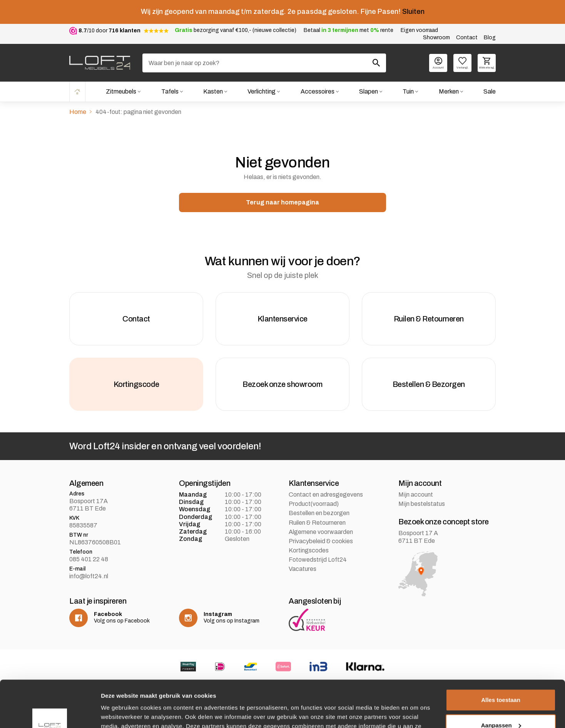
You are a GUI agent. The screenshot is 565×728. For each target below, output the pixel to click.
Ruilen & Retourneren (317, 523)
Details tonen (119, 713)
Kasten (213, 91)
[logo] (100, 63)
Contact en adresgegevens (326, 495)
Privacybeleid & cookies (321, 541)
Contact (467, 38)
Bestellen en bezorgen (319, 513)
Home (77, 91)
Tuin (408, 91)
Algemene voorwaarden (321, 532)
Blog (490, 38)
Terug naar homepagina (282, 202)
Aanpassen (501, 681)
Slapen (369, 91)
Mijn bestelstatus (422, 504)
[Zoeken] (264, 63)
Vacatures (303, 569)
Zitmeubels (121, 91)
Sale (490, 91)
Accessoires (318, 91)
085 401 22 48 (89, 559)
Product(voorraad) (314, 504)
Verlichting (262, 91)
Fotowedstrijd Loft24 (318, 560)
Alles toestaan (501, 656)
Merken (449, 91)
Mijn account (416, 495)
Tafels (170, 91)
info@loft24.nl (89, 576)
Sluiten (413, 12)
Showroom (436, 38)
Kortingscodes (309, 550)
